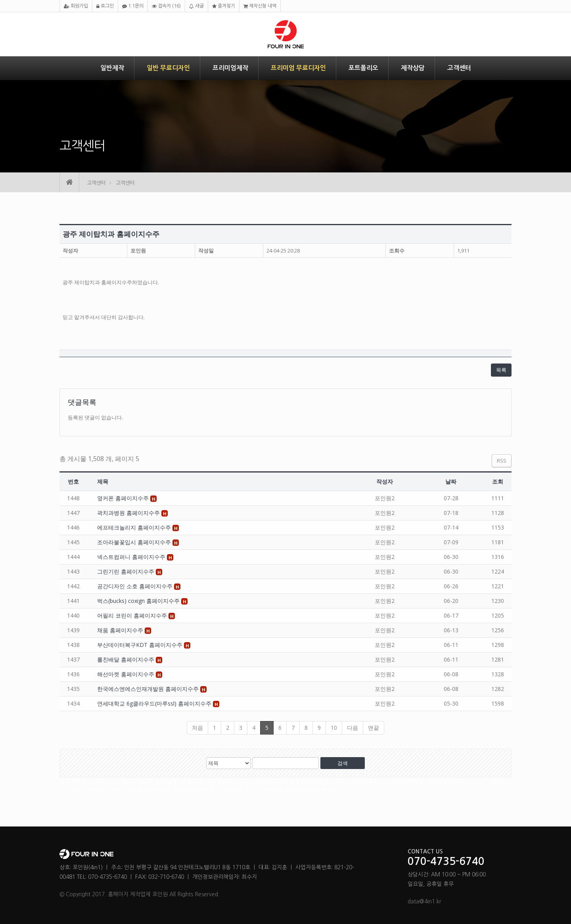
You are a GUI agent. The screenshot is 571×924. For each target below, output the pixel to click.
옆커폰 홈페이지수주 (124, 498)
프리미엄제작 (230, 68)
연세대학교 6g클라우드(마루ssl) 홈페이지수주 (155, 703)
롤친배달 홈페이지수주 (126, 659)
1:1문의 (133, 6)
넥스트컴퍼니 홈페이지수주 (132, 557)
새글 (196, 6)
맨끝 (374, 728)
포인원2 (385, 498)
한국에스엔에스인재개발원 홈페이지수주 (149, 689)
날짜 (451, 481)
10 (334, 728)
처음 (197, 728)
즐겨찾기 (224, 6)
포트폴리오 (363, 68)
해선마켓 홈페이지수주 (126, 674)
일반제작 (112, 68)
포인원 (138, 251)
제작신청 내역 (260, 6)
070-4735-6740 (446, 862)
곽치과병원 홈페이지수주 (129, 513)
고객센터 (459, 68)
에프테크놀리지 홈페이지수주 (135, 527)
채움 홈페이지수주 (121, 630)
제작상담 (413, 68)
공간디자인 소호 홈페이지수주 (136, 586)
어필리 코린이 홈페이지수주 (133, 615)
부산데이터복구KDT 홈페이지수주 (141, 645)
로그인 (105, 6)
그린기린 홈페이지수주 (126, 571)
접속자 (166, 6)
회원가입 (76, 6)
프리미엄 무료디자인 (298, 68)
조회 (498, 481)
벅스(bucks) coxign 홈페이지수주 (139, 601)
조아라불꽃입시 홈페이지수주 (135, 542)
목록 (501, 370)
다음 (353, 728)
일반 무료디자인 (168, 68)
